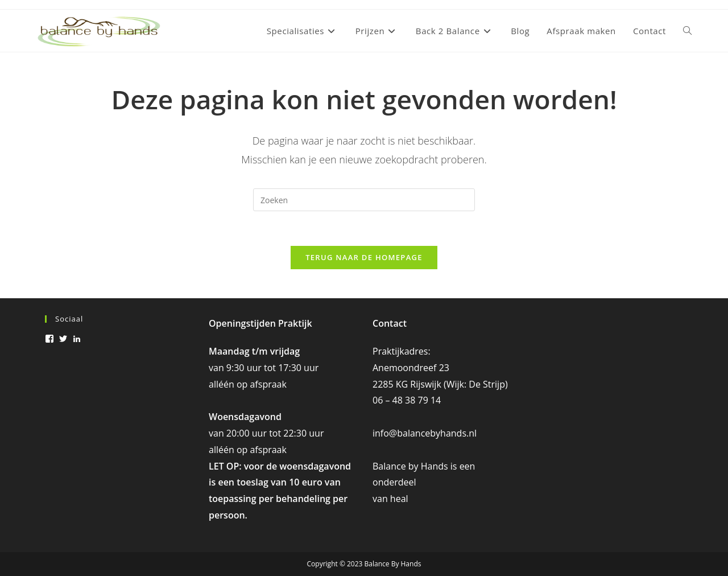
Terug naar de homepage (364, 257)
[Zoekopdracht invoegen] (364, 200)
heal (399, 499)
